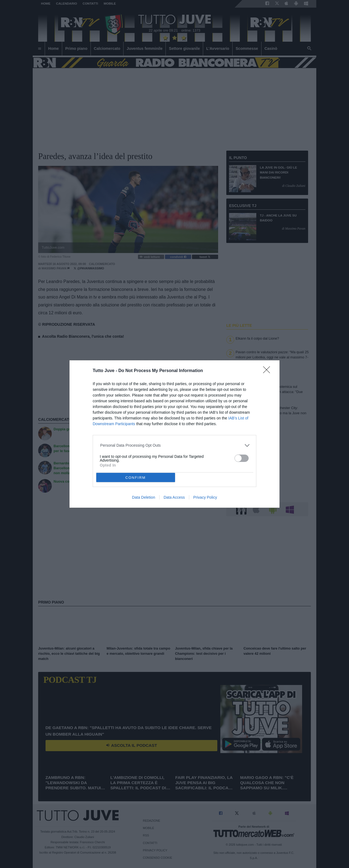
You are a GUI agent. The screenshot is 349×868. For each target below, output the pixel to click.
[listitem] (175, 445)
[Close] (268, 371)
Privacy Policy (205, 497)
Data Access (174, 497)
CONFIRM (136, 477)
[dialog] (174, 434)
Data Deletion (144, 497)
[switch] (242, 458)
